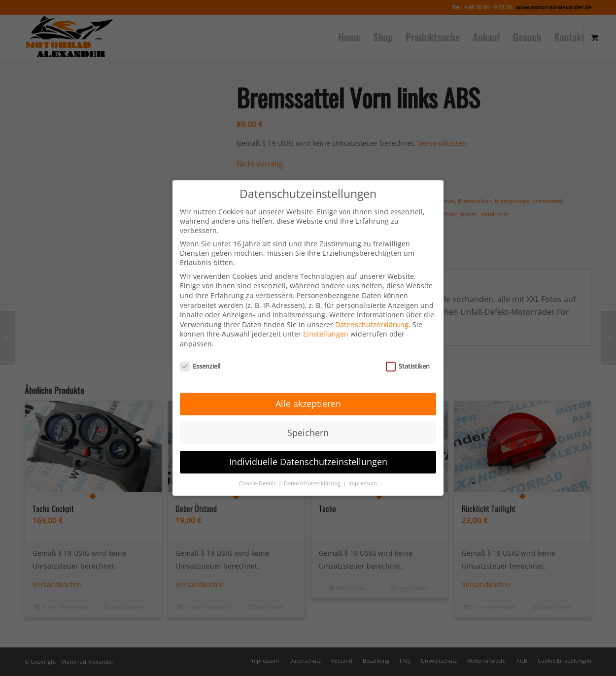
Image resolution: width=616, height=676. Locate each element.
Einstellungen (326, 323)
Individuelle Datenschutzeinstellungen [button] (308, 451)
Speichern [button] (308, 422)
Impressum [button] (363, 473)
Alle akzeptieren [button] (308, 393)
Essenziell (200, 355)
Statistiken (408, 355)
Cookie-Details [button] (258, 473)
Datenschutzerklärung (372, 314)
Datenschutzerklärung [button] (313, 473)
